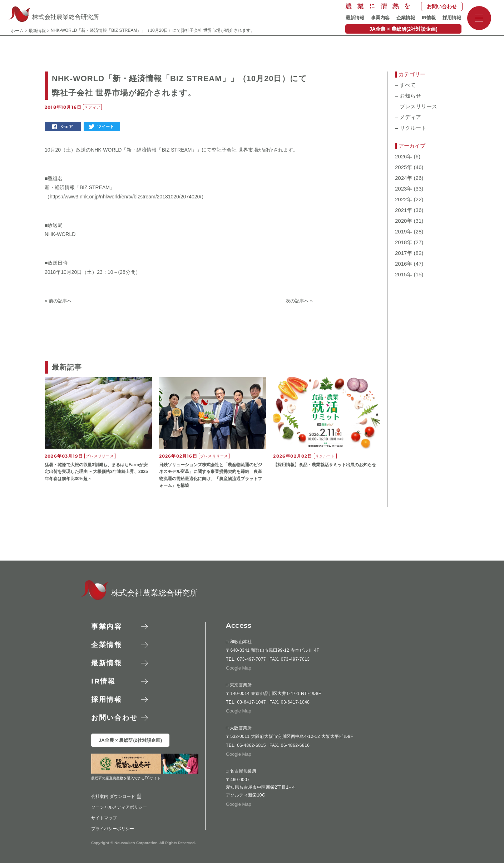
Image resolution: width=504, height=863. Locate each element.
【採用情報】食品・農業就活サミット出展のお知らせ (325, 465)
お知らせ (408, 96)
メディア (408, 117)
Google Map (239, 668)
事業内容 (380, 18)
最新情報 (355, 18)
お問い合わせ (442, 6)
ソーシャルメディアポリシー (119, 807)
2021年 (404, 210)
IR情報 (429, 18)
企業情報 (406, 18)
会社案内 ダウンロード (116, 796)
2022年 (404, 199)
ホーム (17, 31)
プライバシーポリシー (113, 828)
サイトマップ (104, 818)
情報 (103, 681)
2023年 (404, 189)
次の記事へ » (299, 301)
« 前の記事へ (58, 301)
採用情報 (452, 18)
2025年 (404, 167)
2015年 (404, 275)
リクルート (411, 128)
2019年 (404, 232)
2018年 (404, 242)
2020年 (404, 221)
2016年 (404, 264)
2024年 (404, 178)
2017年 (404, 253)
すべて (405, 85)
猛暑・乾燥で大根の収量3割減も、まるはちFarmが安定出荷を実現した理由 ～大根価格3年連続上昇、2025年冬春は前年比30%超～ (96, 472)
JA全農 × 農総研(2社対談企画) (403, 29)
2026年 (404, 157)
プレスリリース (416, 107)
